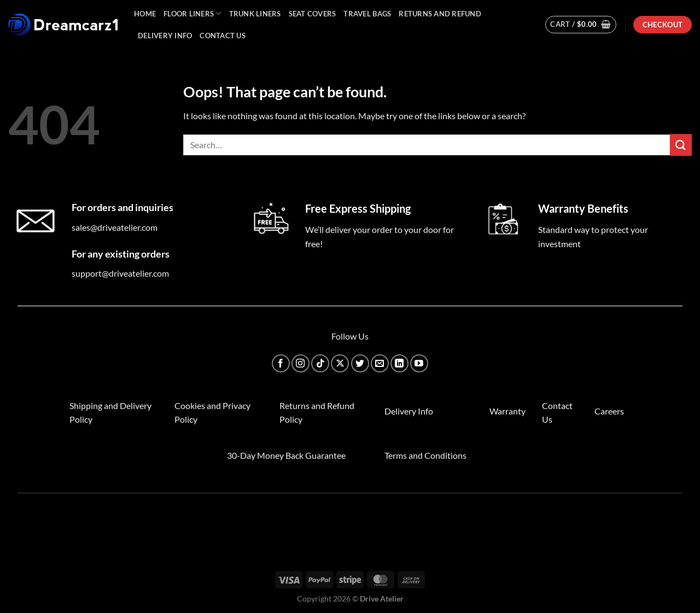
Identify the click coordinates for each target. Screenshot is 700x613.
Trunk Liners (255, 14)
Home (145, 14)
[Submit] (681, 145)
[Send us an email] (380, 363)
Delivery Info (165, 36)
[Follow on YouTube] (419, 363)
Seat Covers (313, 14)
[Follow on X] (340, 363)
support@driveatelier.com (120, 273)
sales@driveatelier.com (115, 227)
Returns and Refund (440, 14)
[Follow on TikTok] (320, 363)
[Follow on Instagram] (301, 363)
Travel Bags (367, 14)
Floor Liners (192, 13)
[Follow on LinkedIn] (399, 363)
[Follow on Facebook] (281, 363)
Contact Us (223, 36)
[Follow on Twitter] (360, 363)
